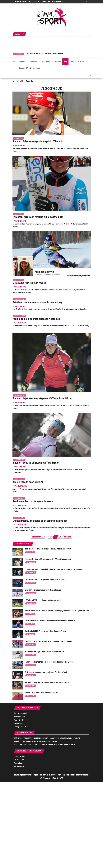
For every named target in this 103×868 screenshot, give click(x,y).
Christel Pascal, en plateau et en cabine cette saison (40, 521)
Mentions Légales (20, 717)
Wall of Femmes (58, 2)
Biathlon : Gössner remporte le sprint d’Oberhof (37, 141)
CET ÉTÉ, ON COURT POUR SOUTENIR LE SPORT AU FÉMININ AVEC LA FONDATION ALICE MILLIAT (45, 745)
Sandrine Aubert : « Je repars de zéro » (33, 501)
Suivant (68, 537)
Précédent (37, 537)
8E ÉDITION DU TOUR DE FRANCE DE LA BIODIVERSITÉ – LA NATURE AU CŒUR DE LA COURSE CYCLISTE (47, 738)
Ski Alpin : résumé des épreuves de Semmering (37, 302)
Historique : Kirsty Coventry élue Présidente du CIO (45, 652)
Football (34, 62)
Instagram (90, 2)
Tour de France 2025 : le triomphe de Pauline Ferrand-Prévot (48, 549)
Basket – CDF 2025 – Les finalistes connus (42, 693)
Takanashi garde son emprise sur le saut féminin (38, 217)
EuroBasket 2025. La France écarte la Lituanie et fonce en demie (50, 621)
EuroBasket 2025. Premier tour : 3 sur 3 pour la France (46, 631)
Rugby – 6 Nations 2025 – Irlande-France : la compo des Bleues (49, 662)
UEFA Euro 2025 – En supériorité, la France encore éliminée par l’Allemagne (54, 569)
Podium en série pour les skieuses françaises (36, 319)
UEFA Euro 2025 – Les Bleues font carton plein (43, 600)
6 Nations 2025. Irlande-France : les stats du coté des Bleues (49, 641)
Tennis (58, 62)
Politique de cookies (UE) (23, 727)
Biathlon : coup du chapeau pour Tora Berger (36, 463)
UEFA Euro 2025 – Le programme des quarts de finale (50, 53)
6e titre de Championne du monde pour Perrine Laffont (46, 672)
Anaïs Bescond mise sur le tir (28, 482)
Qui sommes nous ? (20, 713)
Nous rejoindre (19, 720)
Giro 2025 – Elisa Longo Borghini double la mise (43, 590)
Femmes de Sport (20, 2)
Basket (23, 62)
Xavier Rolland (20, 146)
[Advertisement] (52, 43)
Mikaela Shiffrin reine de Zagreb (29, 283)
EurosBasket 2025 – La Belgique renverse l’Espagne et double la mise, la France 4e (57, 610)
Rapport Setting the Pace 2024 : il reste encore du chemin (47, 682)
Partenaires (18, 723)
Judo (72, 62)
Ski (65, 62)
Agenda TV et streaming (30, 68)
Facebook (83, 2)
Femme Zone (45, 2)
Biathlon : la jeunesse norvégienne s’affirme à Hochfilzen (42, 398)
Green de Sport (33, 2)
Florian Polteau (21, 323)
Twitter (87, 2)
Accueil (16, 81)
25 (60, 537)
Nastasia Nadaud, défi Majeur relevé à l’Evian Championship (48, 559)
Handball (47, 62)
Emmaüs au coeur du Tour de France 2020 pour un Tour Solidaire (35, 742)
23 (51, 537)
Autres (82, 62)
